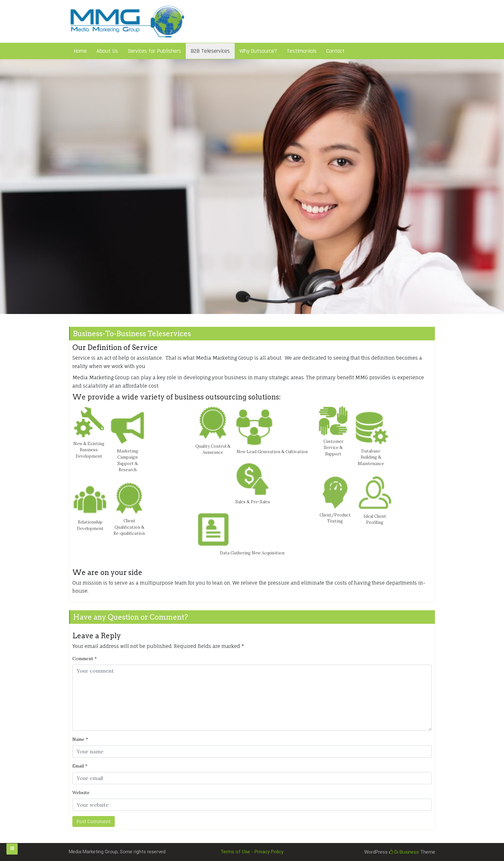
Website (81, 793)
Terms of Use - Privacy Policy (252, 852)
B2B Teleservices (210, 51)
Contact (335, 51)
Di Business (404, 852)
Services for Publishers (154, 51)
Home (80, 51)
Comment (85, 659)
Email (80, 766)
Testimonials (302, 51)
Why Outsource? (258, 51)
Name (80, 739)
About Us (107, 51)
